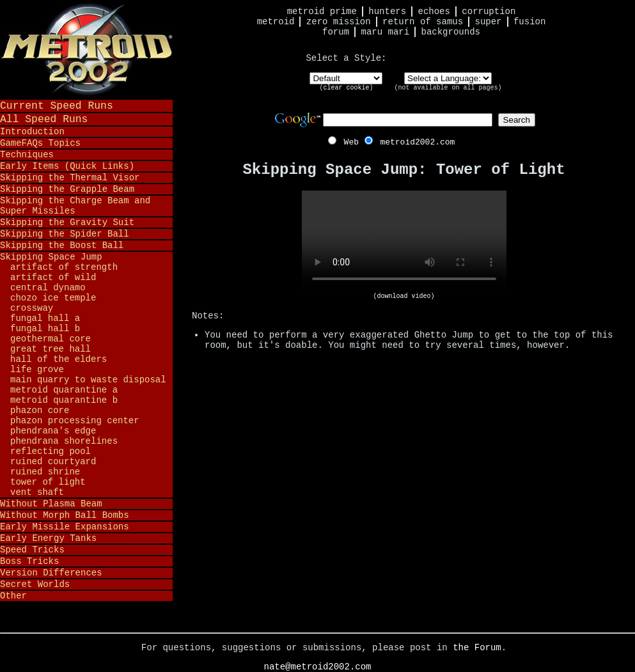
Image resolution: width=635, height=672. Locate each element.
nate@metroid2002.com (317, 667)
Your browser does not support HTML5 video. (404, 242)
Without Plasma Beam (51, 504)
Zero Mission (339, 22)
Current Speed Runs (57, 106)
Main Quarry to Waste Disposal (88, 380)
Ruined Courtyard (53, 462)
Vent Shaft (37, 492)
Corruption (489, 12)
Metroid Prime (322, 12)
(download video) (404, 296)
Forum (336, 32)
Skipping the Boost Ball (62, 246)
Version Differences (51, 573)
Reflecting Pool (51, 451)
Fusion (529, 22)
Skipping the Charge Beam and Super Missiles (75, 206)
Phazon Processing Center (75, 421)
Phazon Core (40, 410)
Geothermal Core (51, 339)
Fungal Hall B (45, 329)
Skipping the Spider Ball (65, 234)
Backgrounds (451, 32)
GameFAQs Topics (40, 143)
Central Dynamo (48, 288)
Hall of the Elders (59, 359)
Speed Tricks (32, 550)
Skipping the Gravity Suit (67, 223)
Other (13, 596)
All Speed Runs (44, 119)
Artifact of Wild (53, 277)
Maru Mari (385, 32)
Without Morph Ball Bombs (65, 515)
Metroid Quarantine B (64, 400)
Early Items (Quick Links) (67, 166)
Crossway (32, 308)
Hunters (387, 12)
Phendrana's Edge (53, 431)
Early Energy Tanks (48, 538)
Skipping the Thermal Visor (70, 178)
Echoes (434, 12)
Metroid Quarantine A (64, 390)
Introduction (32, 132)
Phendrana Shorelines (64, 441)
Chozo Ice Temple (53, 298)
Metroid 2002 (86, 49)
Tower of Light (48, 482)
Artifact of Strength (64, 267)
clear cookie (346, 88)
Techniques (27, 155)
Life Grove (37, 370)
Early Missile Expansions (65, 527)
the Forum (477, 648)
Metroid (276, 22)
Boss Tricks (29, 561)
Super (489, 22)
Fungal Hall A (45, 318)
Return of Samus (423, 22)
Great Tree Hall (51, 349)
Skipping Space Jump (51, 257)
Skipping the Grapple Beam (67, 189)
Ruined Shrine (45, 472)
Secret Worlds (35, 584)
